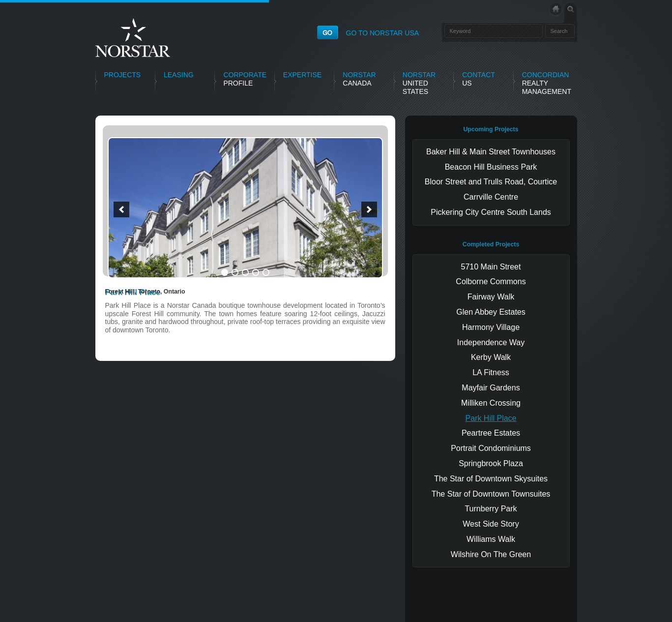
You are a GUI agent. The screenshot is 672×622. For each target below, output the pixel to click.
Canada (359, 79)
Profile (245, 79)
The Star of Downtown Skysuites (491, 479)
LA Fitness (491, 372)
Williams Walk (491, 539)
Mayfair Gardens (491, 388)
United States (419, 83)
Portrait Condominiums (491, 448)
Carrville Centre (491, 197)
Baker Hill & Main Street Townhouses (491, 152)
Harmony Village (491, 327)
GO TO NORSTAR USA (383, 33)
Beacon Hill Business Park (491, 167)
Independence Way (491, 342)
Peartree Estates (491, 433)
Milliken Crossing (491, 403)
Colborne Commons (491, 281)
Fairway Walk (491, 297)
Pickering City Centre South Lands (491, 212)
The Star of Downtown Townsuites (491, 494)
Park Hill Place (491, 418)
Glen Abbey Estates (491, 312)
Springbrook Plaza (491, 463)
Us (479, 79)
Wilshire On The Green (491, 554)
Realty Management (547, 83)
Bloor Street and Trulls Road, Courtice (491, 182)
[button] (121, 209)
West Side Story (491, 524)
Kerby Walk (491, 357)
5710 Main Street (491, 267)
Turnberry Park (491, 509)
